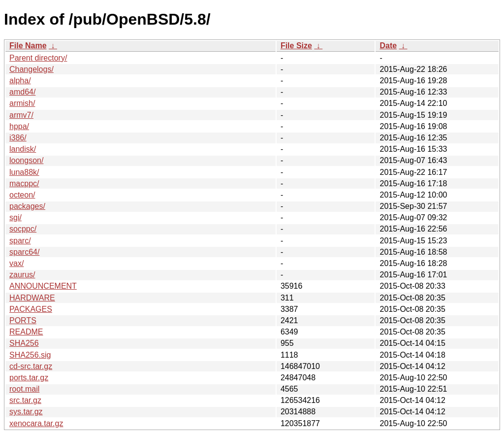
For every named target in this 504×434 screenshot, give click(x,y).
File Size (296, 46)
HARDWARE (32, 298)
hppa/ (19, 126)
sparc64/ (24, 252)
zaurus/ (22, 275)
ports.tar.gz (29, 378)
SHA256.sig (30, 355)
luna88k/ (24, 172)
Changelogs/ (31, 69)
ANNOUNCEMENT (43, 286)
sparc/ (20, 241)
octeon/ (22, 195)
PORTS (23, 320)
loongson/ (26, 160)
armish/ (22, 103)
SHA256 (24, 343)
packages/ (27, 206)
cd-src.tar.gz (31, 366)
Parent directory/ (38, 58)
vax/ (16, 263)
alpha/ (20, 81)
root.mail (24, 389)
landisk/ (23, 149)
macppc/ (24, 184)
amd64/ (22, 92)
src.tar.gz (25, 400)
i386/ (18, 138)
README (26, 332)
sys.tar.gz (26, 412)
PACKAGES (31, 309)
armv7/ (21, 115)
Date (388, 46)
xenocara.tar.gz (36, 423)
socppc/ (23, 229)
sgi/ (16, 217)
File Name (28, 46)
